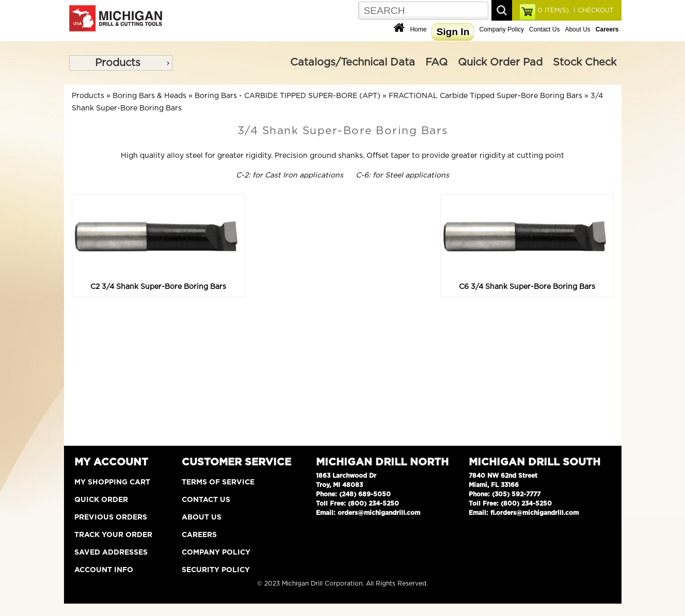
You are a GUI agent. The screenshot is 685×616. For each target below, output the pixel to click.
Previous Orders (111, 517)
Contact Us (544, 29)
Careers (199, 535)
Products (118, 63)
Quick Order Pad (500, 62)
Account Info (104, 570)
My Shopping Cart (112, 482)
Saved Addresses (111, 553)
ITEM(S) (553, 10)
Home (418, 29)
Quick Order (101, 500)
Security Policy (216, 570)
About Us (577, 29)
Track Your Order (113, 535)
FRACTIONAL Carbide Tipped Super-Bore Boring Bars (485, 96)
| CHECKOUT (593, 10)
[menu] (121, 63)
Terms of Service (218, 482)
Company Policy (501, 29)
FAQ (436, 62)
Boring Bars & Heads (149, 96)
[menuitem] (121, 63)
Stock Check (585, 62)
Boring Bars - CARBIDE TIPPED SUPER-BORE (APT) (288, 96)
